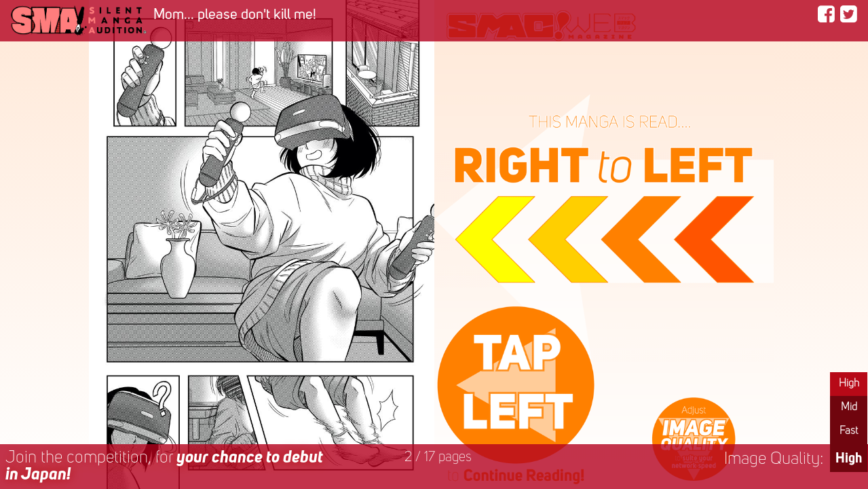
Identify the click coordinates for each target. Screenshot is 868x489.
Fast (849, 431)
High (849, 384)
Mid (849, 407)
